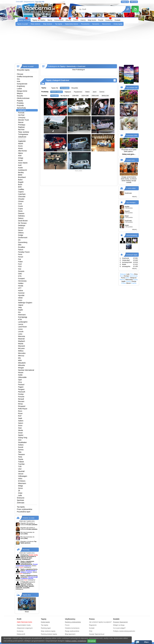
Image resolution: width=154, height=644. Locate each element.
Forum (76, 20)
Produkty (20, 103)
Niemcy (122, 280)
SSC (20, 440)
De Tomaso (22, 223)
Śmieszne (21, 498)
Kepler (21, 310)
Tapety (63, 66)
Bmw (122, 276)
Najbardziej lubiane (72, 24)
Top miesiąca (131, 202)
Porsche (21, 397)
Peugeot (21, 389)
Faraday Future (24, 252)
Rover (20, 413)
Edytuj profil (21, 634)
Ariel (20, 156)
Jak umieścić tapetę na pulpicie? (100, 622)
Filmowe (20, 74)
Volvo (20, 479)
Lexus (20, 329)
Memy (50, 20)
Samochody (21, 108)
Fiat (20, 259)
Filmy (132, 274)
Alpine (21, 153)
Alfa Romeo (23, 151)
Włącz (146, 642)
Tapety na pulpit (22, 24)
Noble (20, 375)
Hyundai (21, 295)
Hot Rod (21, 115)
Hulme (21, 291)
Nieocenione (106, 24)
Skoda (21, 430)
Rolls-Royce (23, 409)
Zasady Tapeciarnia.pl (97, 634)
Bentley (21, 172)
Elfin (20, 245)
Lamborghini (23, 322)
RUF (20, 416)
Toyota (21, 459)
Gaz (20, 269)
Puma (123, 278)
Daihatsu (21, 216)
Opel (20, 380)
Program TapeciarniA (120, 622)
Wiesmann (22, 483)
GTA (20, 276)
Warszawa (129, 280)
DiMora (21, 233)
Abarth (21, 144)
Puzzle (101, 20)
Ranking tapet (46, 628)
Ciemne (102, 92)
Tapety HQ (55, 88)
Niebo (128, 278)
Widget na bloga (119, 625)
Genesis (21, 271)
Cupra (20, 209)
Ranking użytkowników (73, 622)
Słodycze (133, 278)
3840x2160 (105, 96)
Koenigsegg (23, 317)
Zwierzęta (21, 503)
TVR (20, 466)
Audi (20, 165)
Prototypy (22, 125)
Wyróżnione (65, 88)
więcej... (135, 196)
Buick (20, 184)
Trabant (21, 462)
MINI (20, 360)
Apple (123, 281)
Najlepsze (68, 92)
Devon (21, 230)
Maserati (21, 339)
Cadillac (21, 189)
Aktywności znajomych (25, 628)
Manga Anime (22, 91)
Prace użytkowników (25, 509)
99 (77, 18)
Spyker (21, 435)
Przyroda (20, 105)
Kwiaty (135, 280)
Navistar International (26, 370)
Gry (18, 79)
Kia (19, 312)
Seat (20, 428)
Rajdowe (21, 127)
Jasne (95, 92)
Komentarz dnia (132, 136)
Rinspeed (22, 406)
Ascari (21, 160)
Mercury (21, 356)
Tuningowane (23, 134)
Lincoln (21, 332)
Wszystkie (75, 88)
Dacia (20, 211)
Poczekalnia (85, 24)
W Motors (22, 481)
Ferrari (21, 257)
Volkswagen (23, 476)
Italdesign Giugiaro (25, 303)
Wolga (21, 486)
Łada (20, 495)
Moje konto (92, 20)
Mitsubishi (22, 363)
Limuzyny (22, 117)
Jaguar (21, 305)
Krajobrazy (21, 86)
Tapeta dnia (27, 595)
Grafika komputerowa (25, 77)
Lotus (20, 334)
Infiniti (20, 298)
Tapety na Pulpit (24, 20)
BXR (20, 187)
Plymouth (22, 392)
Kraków (134, 283)
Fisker (20, 262)
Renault (21, 399)
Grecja (134, 281)
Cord (20, 204)
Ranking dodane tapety (49, 634)
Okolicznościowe (23, 98)
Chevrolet (22, 197)
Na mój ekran (65, 96)
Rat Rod (21, 130)
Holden (21, 283)
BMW (20, 175)
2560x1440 (95, 96)
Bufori (20, 180)
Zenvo (21, 488)
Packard (21, 385)
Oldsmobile (22, 377)
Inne (19, 81)
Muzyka (20, 96)
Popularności (78, 92)
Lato (128, 274)
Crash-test (22, 110)
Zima (136, 274)
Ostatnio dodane (57, 92)
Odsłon (87, 92)
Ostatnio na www (29, 518)
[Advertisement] (77, 46)
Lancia (21, 324)
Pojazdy (20, 101)
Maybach (22, 341)
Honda (21, 286)
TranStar (21, 464)
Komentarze (59, 20)
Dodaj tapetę (118, 24)
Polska (124, 283)
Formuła (21, 113)
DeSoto (21, 228)
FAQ (91, 631)
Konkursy (109, 20)
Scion (20, 426)
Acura (20, 146)
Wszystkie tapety (23, 70)
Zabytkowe (22, 137)
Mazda (21, 344)
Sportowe (21, 500)
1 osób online (131, 188)
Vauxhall (21, 471)
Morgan (21, 368)
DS (19, 240)
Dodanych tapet (132, 255)
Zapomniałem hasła (24, 625)
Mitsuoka (22, 365)
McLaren (21, 348)
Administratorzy (132, 235)
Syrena (21, 450)
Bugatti (21, 182)
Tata (20, 452)
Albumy (68, 20)
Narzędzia (96, 24)
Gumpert (21, 278)
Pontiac (21, 394)
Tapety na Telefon (39, 20)
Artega (21, 158)
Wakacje (123, 274)
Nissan (21, 372)
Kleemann (22, 315)
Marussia (22, 336)
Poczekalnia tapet (24, 512)
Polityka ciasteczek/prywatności (124, 631)
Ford (20, 264)
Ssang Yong (23, 438)
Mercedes (22, 353)
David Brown (23, 221)
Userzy (83, 20)
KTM (20, 319)
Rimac (21, 404)
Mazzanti (22, 346)
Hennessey (22, 281)
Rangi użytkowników (72, 631)
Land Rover (22, 327)
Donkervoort (23, 238)
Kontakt (92, 628)
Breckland (22, 177)
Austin (21, 168)
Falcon (21, 250)
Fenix (20, 254)
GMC (20, 274)
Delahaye (22, 225)
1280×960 (75, 96)
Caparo (21, 192)
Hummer (21, 293)
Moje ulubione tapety (48, 631)
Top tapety (59, 24)
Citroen (21, 201)
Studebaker (22, 442)
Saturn (21, 423)
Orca (20, 382)
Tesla (20, 457)
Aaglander (22, 141)
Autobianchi (23, 170)
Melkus (21, 351)
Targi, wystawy (24, 132)
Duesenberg (23, 242)
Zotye (20, 493)
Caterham (22, 194)
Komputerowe (22, 84)
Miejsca (20, 93)
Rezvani (21, 401)
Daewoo (21, 213)
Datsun (21, 218)
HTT (20, 288)
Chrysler (21, 199)
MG (20, 358)
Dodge (21, 235)
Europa (126, 276)
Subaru (21, 445)
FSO (20, 266)
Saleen (21, 421)
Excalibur (22, 247)
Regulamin (93, 625)
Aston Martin (23, 163)
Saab (20, 418)
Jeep (20, 307)
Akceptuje (92, 641)
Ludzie (19, 89)
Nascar (21, 122)
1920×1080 (85, 96)
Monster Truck (24, 120)
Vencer (21, 474)
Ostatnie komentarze (72, 628)
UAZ (20, 469)
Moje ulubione (36, 24)
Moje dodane (48, 24)
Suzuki (21, 447)
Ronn (20, 411)
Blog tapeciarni (70, 634)
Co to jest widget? (119, 628)
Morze (128, 283)
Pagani (21, 387)
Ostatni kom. (131, 160)
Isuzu (20, 300)
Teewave (21, 454)
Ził (19, 491)
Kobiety (128, 281)
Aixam (21, 148)
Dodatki (117, 20)
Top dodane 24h (132, 88)
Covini (21, 206)
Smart (20, 433)
